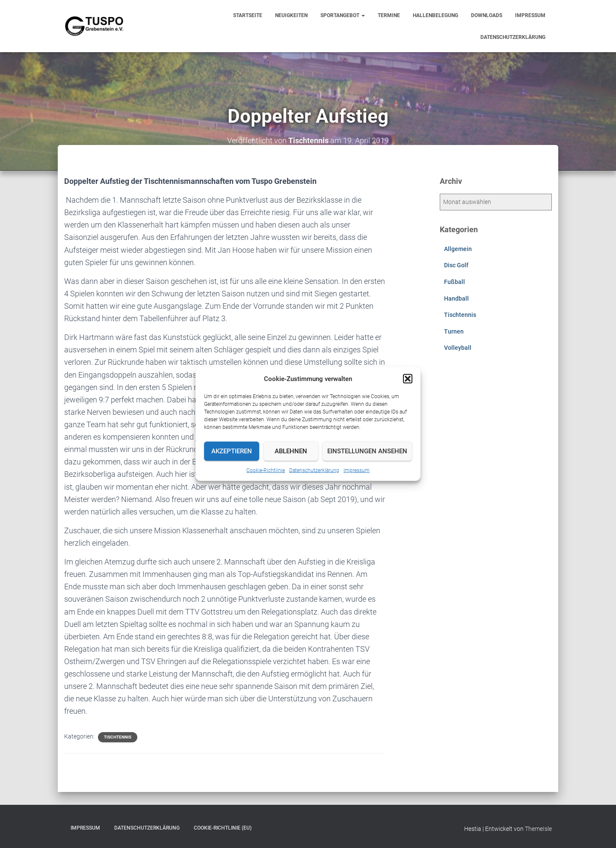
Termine (389, 15)
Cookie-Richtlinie (266, 470)
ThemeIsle (538, 829)
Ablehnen (291, 451)
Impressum (357, 470)
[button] (408, 378)
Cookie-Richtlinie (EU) (223, 828)
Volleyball (458, 348)
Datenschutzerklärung (314, 470)
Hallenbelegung (435, 15)
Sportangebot (343, 15)
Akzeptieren (232, 451)
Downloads (487, 15)
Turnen (454, 331)
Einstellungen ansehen (367, 451)
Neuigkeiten (291, 15)
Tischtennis (118, 737)
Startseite (248, 15)
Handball (456, 298)
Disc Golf (456, 265)
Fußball (455, 282)
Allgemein (458, 249)
